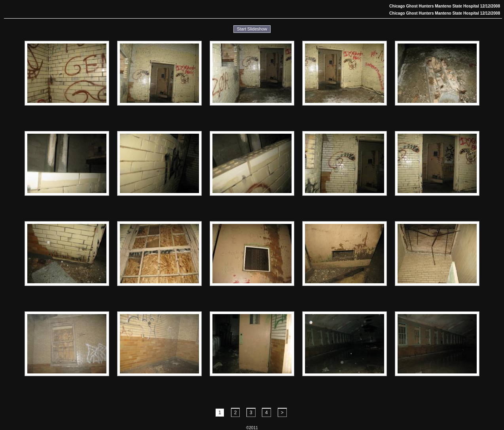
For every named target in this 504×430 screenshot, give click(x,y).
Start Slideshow (252, 29)
